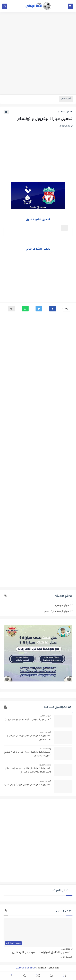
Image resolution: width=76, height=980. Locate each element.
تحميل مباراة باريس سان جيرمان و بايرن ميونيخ (28, 720)
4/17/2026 (44, 781)
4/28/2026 (44, 732)
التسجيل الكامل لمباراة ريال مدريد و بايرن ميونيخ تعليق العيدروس (27, 754)
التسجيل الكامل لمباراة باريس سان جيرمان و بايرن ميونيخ (29, 738)
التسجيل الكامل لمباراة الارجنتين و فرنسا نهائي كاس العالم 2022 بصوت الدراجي (28, 770)
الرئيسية (67, 112)
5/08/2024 (44, 749)
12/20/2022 (44, 765)
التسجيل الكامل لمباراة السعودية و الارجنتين (42, 953)
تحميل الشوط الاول (38, 220)
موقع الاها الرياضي (26, 968)
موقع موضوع (62, 605)
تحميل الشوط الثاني (38, 249)
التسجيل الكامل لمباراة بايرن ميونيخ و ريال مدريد (27, 785)
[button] (53, 309)
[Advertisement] (38, 53)
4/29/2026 (44, 716)
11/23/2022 (65, 949)
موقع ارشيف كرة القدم (57, 611)
